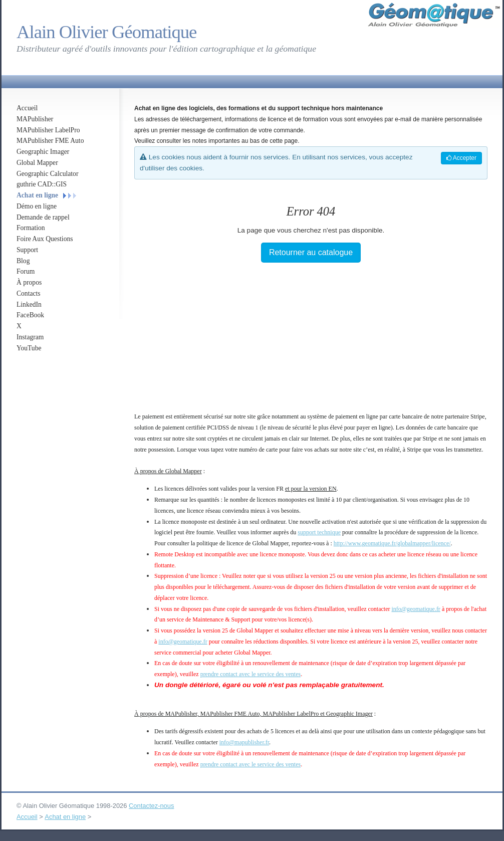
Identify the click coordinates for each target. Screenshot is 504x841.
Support (27, 250)
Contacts (29, 293)
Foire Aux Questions (45, 239)
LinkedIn (29, 304)
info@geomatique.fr (416, 609)
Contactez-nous (151, 806)
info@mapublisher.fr (244, 742)
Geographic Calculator (47, 174)
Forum (26, 271)
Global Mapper (37, 163)
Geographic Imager (43, 152)
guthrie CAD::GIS (42, 184)
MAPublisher (35, 119)
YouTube (29, 348)
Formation (31, 228)
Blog (23, 261)
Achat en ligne (37, 195)
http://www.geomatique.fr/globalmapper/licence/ (392, 543)
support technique (319, 532)
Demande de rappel (43, 217)
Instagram (30, 337)
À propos (29, 282)
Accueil (27, 108)
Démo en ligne (37, 206)
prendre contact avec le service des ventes (251, 674)
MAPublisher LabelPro (48, 130)
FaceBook (30, 315)
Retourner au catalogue (311, 252)
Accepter (461, 158)
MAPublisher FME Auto (50, 141)
